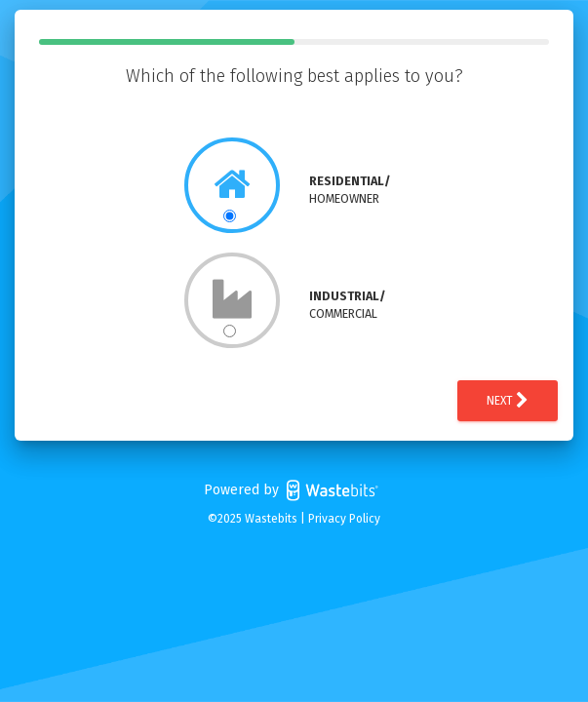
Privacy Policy (344, 519)
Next (508, 401)
